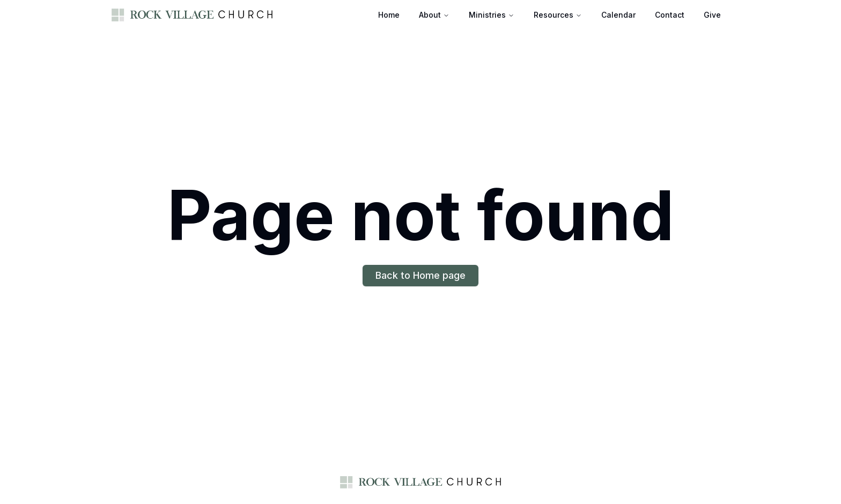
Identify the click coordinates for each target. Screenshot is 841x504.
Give (712, 15)
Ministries (487, 15)
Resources (554, 15)
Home (389, 15)
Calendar (618, 15)
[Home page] (192, 15)
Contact (670, 15)
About (430, 15)
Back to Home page (420, 275)
